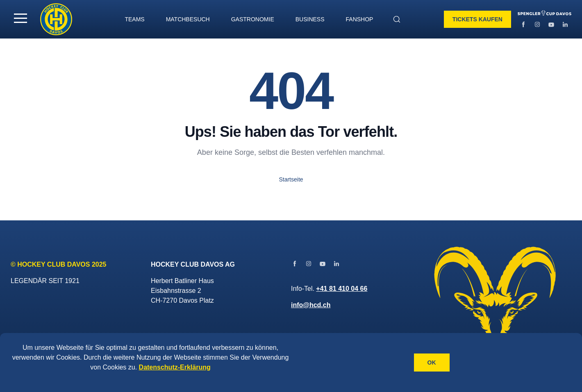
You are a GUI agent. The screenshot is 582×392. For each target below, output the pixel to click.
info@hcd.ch (311, 305)
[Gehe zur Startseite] (56, 19)
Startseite (291, 179)
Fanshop (360, 19)
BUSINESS (310, 19)
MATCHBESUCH (188, 19)
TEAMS (134, 19)
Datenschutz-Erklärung (175, 367)
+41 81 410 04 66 (342, 289)
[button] (20, 18)
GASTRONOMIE (253, 19)
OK (432, 363)
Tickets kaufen (477, 19)
